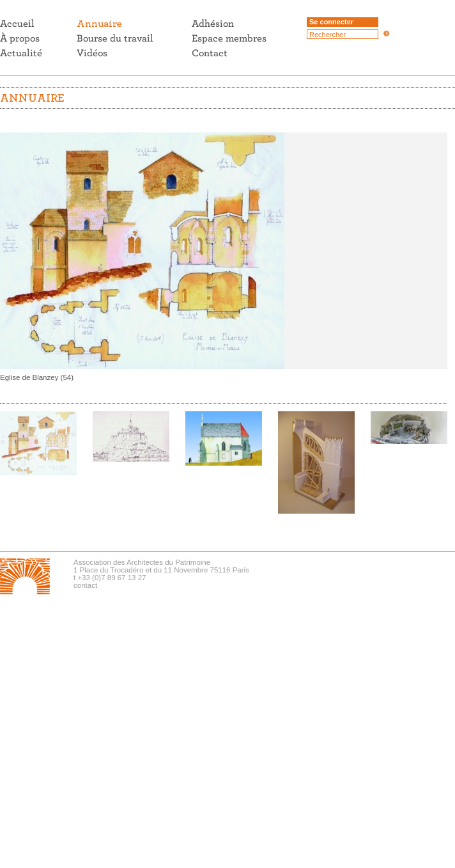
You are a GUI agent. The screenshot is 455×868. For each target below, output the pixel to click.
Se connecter (331, 22)
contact (85, 585)
